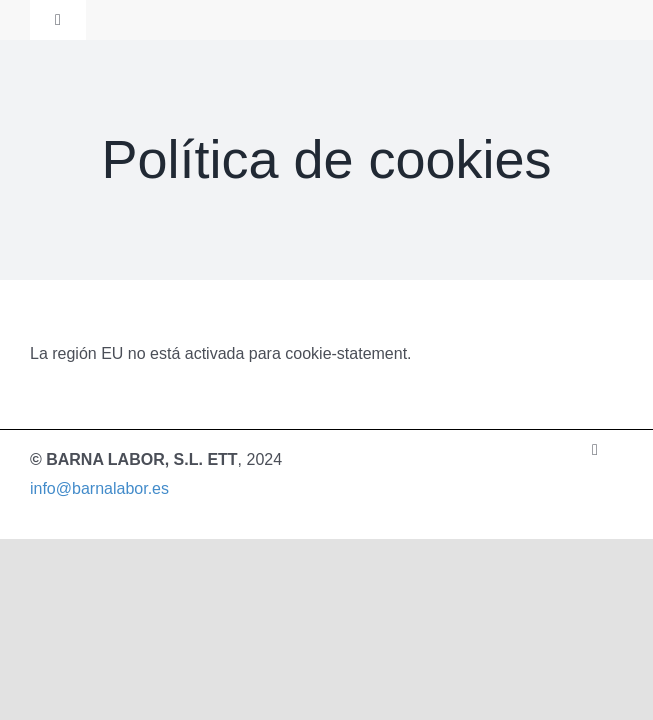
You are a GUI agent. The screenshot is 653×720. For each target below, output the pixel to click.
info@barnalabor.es (99, 488)
